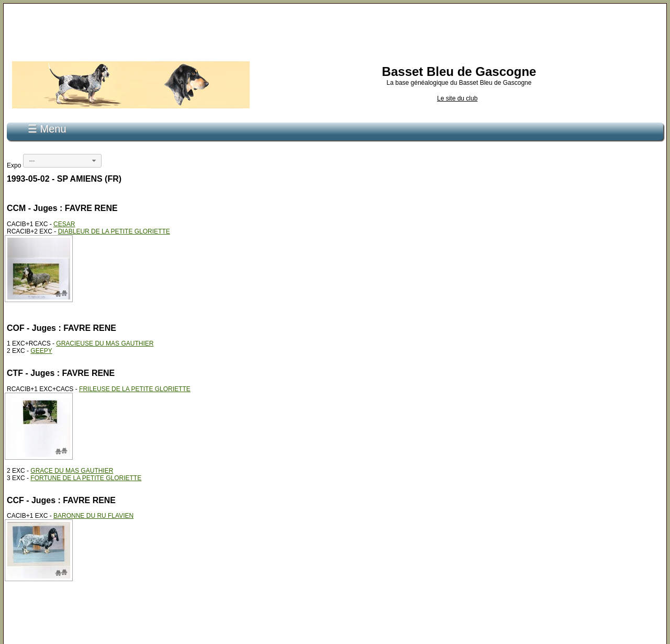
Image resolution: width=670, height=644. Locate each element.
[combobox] (62, 161)
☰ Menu (47, 129)
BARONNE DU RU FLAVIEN (93, 516)
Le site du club (457, 98)
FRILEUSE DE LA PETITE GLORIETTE (135, 389)
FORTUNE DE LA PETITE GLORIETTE (86, 478)
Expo (14, 165)
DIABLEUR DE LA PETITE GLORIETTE (114, 231)
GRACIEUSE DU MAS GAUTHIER (105, 343)
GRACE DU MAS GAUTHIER (72, 471)
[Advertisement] (335, 30)
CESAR (64, 224)
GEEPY (41, 351)
